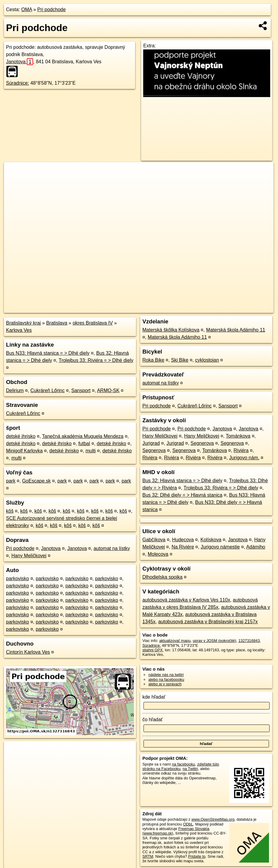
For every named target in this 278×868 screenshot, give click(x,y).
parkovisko (17, 579)
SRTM (148, 856)
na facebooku (183, 764)
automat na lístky (112, 548)
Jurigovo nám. (244, 458)
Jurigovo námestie (220, 547)
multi (91, 451)
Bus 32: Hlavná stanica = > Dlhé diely (182, 481)
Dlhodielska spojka (162, 577)
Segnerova (202, 443)
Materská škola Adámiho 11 (236, 330)
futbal (84, 443)
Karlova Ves (19, 330)
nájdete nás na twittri (166, 675)
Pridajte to (197, 856)
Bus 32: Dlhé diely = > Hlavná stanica (182, 495)
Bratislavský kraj (23, 323)
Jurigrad (151, 443)
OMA (27, 9)
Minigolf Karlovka (24, 451)
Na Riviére (183, 547)
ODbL (188, 824)
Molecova (158, 554)
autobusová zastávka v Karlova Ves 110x (186, 600)
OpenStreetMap (170, 308)
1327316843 (249, 641)
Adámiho (256, 547)
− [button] (14, 182)
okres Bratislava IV (93, 323)
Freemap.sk (201, 308)
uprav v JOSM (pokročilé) (215, 641)
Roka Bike (153, 360)
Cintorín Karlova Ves (28, 652)
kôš (10, 511)
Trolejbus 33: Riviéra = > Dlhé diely (96, 360)
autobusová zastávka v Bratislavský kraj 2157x (208, 622)
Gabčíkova (154, 540)
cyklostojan (207, 360)
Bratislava (57, 323)
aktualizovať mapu (175, 641)
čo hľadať (153, 720)
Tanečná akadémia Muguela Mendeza (83, 436)
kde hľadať (154, 697)
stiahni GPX (153, 650)
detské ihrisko (21, 436)
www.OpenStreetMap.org (213, 819)
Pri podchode (51, 9)
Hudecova (183, 540)
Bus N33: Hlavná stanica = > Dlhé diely (48, 353)
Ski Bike (180, 360)
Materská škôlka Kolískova (171, 330)
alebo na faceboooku (166, 679)
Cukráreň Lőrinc (48, 390)
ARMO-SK (108, 390)
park (11, 481)
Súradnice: (18, 83)
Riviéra (241, 450)
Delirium (15, 390)
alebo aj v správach (165, 684)
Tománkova (238, 436)
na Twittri (190, 769)
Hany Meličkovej (29, 556)
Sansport (81, 390)
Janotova (20, 62)
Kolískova (211, 540)
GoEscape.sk (36, 481)
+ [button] (14, 172)
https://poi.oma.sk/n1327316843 (247, 308)
